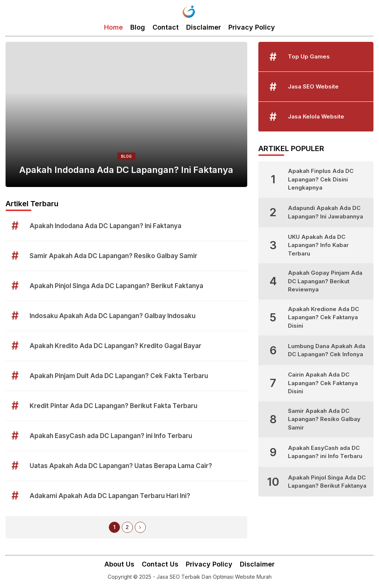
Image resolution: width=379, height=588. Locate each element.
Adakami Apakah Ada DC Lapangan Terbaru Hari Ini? (110, 496)
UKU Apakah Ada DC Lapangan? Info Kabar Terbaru (318, 245)
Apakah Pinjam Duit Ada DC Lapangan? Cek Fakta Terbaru (119, 376)
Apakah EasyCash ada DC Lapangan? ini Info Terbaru (111, 436)
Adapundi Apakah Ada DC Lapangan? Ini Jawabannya (326, 212)
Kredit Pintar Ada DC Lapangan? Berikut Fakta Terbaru (113, 406)
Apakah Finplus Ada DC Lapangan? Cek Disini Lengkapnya (321, 179)
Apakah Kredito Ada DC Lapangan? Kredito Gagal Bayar (115, 346)
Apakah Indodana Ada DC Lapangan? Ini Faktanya (126, 170)
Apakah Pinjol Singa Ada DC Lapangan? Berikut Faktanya (116, 286)
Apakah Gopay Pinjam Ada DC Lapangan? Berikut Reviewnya (325, 281)
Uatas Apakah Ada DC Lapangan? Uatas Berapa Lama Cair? (121, 466)
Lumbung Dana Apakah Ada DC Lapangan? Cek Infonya (327, 350)
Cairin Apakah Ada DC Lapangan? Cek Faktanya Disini (323, 383)
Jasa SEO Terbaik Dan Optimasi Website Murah (214, 577)
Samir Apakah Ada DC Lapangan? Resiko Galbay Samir (113, 256)
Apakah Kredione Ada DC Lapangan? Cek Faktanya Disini (323, 317)
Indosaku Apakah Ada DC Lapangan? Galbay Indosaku (113, 316)
